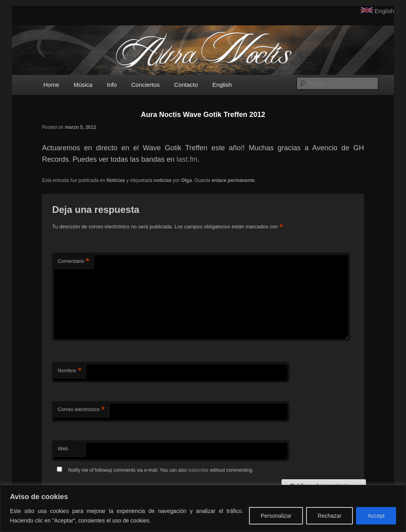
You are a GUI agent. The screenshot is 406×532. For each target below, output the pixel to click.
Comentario (73, 261)
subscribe (198, 470)
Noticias (116, 180)
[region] (203, 508)
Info (112, 85)
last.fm (187, 159)
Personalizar (276, 516)
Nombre (69, 371)
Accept (376, 516)
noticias (163, 180)
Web (63, 449)
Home (51, 85)
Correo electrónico (81, 410)
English (384, 11)
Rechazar (329, 516)
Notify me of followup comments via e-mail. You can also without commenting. (153, 470)
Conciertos (146, 85)
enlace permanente (233, 180)
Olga (187, 180)
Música (83, 85)
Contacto (186, 85)
